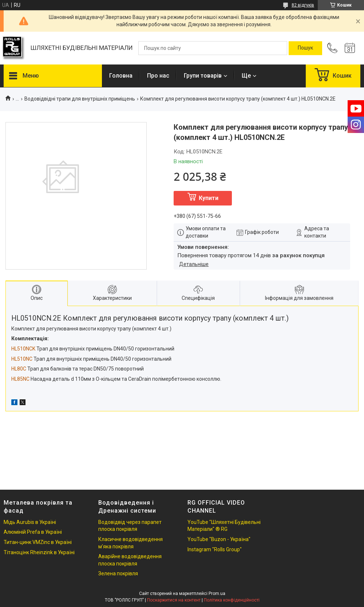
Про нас (158, 76)
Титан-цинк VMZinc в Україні (38, 542)
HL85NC (20, 379)
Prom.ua (217, 594)
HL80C (19, 369)
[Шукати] (305, 48)
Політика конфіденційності (232, 600)
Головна (121, 76)
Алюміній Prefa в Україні (33, 532)
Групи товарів (203, 76)
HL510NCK (23, 349)
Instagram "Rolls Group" (215, 549)
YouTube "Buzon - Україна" (219, 539)
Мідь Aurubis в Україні (30, 522)
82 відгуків (303, 5)
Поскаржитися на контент (174, 600)
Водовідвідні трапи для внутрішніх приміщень (80, 99)
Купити (209, 198)
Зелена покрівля (118, 573)
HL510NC (22, 359)
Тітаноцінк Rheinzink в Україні (39, 552)
